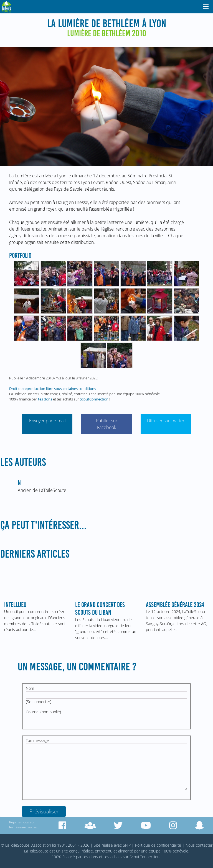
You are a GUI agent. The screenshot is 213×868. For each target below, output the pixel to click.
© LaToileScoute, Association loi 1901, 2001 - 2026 (45, 845)
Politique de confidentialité (158, 845)
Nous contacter (199, 845)
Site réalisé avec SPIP (112, 845)
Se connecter (39, 702)
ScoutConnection (94, 399)
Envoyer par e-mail (47, 421)
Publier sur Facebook (107, 424)
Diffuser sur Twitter (166, 421)
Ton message (37, 740)
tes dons (45, 399)
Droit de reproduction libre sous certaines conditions (53, 389)
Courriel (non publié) (43, 712)
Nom (30, 688)
